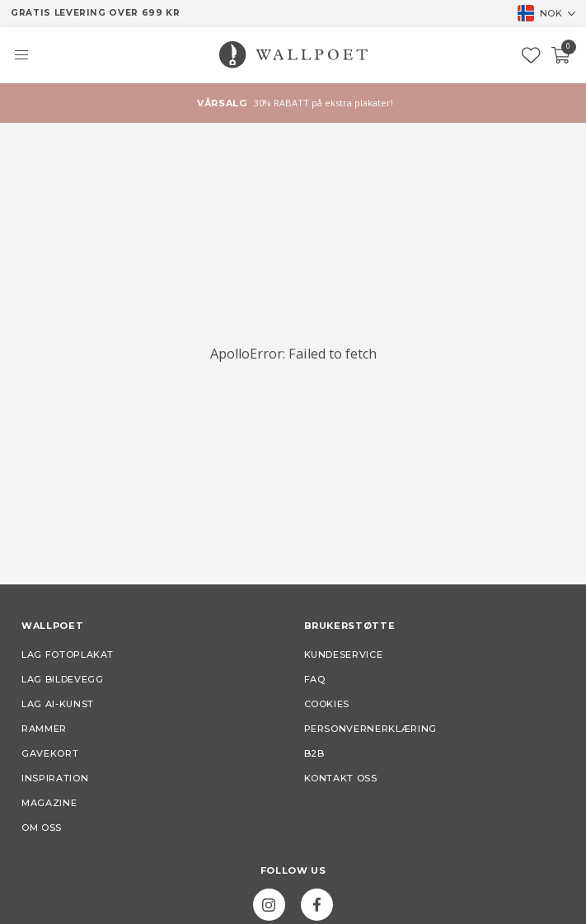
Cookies (327, 704)
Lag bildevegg (62, 679)
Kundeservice (344, 654)
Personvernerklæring (370, 729)
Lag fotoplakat (68, 654)
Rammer (44, 729)
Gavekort (50, 753)
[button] (21, 55)
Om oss (42, 828)
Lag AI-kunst (58, 704)
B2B (314, 753)
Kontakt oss (341, 778)
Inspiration (55, 778)
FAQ (315, 679)
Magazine (49, 803)
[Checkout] (561, 55)
